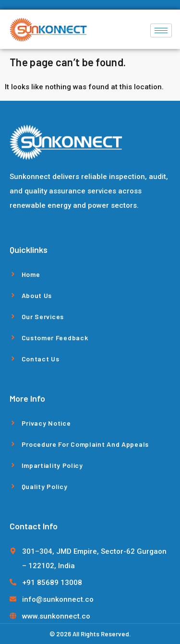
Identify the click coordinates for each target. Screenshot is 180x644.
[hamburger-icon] (161, 30)
